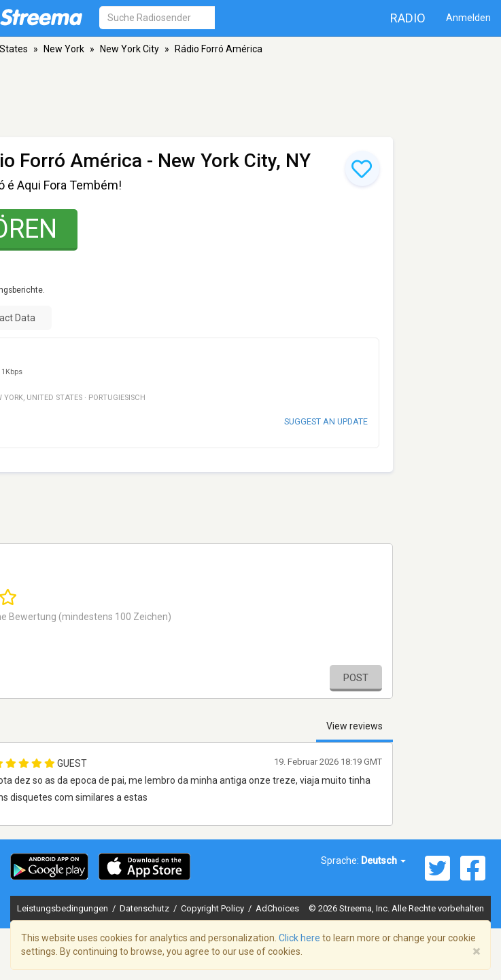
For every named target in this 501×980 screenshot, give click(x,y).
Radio (408, 18)
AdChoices (277, 908)
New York (64, 49)
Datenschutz (145, 908)
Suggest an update (326, 421)
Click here (299, 938)
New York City (129, 49)
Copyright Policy (213, 908)
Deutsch (383, 860)
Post (356, 678)
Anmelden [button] (468, 18)
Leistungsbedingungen (64, 908)
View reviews (355, 726)
